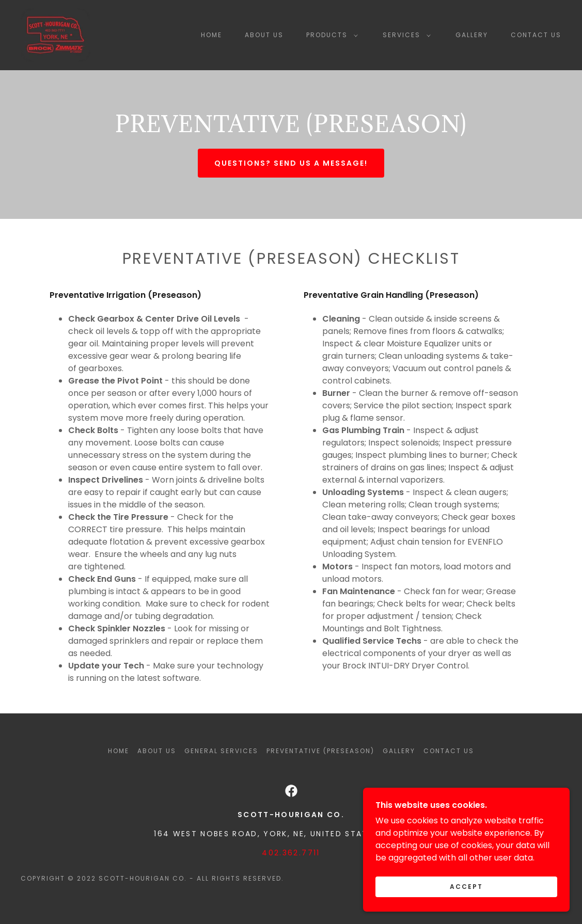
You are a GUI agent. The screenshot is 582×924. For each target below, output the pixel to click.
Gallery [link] (472, 35)
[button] (330, 35)
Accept (466, 901)
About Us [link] (264, 35)
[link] (56, 34)
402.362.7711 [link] (291, 853)
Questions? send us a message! (291, 163)
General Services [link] (221, 751)
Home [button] (119, 751)
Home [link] (211, 35)
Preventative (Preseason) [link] (320, 751)
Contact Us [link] (536, 35)
